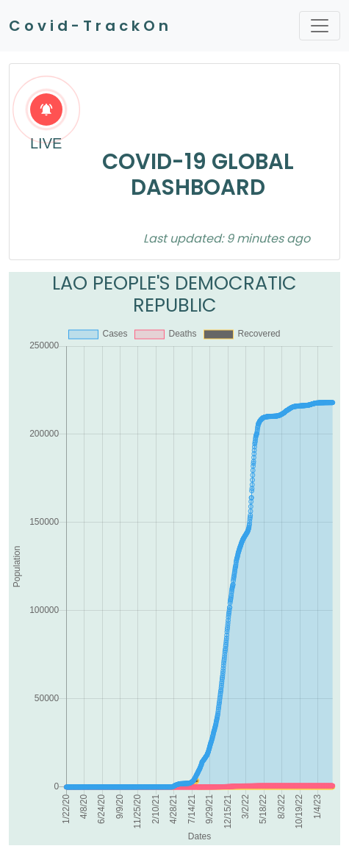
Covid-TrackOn (90, 26)
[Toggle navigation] (320, 26)
